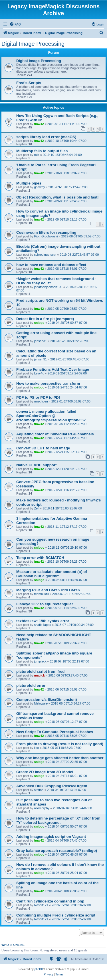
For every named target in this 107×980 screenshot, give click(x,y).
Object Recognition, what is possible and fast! (57, 197)
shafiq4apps (42, 625)
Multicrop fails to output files (42, 151)
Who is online (13, 945)
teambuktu (41, 594)
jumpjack (40, 661)
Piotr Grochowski (46, 236)
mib (37, 155)
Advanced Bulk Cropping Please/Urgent (52, 786)
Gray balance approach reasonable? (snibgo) (57, 851)
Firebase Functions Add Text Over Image (53, 369)
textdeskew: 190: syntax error (43, 621)
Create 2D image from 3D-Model (45, 772)
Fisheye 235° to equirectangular (45, 604)
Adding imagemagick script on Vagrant (51, 837)
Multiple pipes (29, 183)
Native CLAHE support (36, 465)
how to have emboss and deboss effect (51, 265)
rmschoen (41, 401)
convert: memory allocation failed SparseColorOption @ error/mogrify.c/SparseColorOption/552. (52, 416)
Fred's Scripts (29, 83)
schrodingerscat (45, 255)
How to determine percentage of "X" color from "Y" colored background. (58, 820)
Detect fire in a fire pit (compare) (45, 319)
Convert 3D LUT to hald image (43, 448)
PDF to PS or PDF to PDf (38, 397)
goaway (39, 187)
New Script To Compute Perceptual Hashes (55, 732)
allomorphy (42, 808)
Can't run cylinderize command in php (50, 901)
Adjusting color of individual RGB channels (55, 434)
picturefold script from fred (40, 671)
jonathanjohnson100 (48, 287)
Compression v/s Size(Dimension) (47, 700)
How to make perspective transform (48, 383)
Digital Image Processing (33, 44)
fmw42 (39, 124)
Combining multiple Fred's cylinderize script (56, 915)
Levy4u (39, 373)
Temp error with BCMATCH (40, 558)
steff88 (39, 790)
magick (39, 675)
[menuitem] (15, 24)
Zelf (37, 508)
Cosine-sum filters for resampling (46, 232)
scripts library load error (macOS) (46, 137)
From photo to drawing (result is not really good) (60, 744)
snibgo (39, 323)
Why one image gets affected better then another (60, 758)
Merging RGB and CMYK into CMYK (48, 590)
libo (36, 748)
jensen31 (40, 341)
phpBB (39, 969)
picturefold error (31, 686)
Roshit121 (41, 905)
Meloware (41, 703)
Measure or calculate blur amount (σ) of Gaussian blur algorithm (52, 574)
